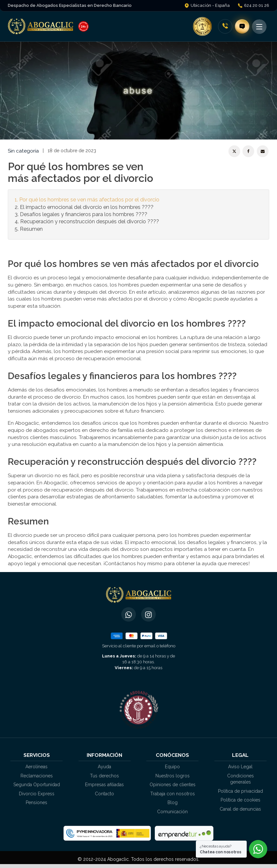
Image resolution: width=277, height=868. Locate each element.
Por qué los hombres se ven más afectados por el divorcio (89, 200)
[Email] (263, 151)
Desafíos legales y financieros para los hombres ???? (84, 214)
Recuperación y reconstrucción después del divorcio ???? (90, 221)
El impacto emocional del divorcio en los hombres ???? (87, 207)
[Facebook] (248, 151)
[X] (234, 151)
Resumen (31, 229)
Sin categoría (23, 151)
